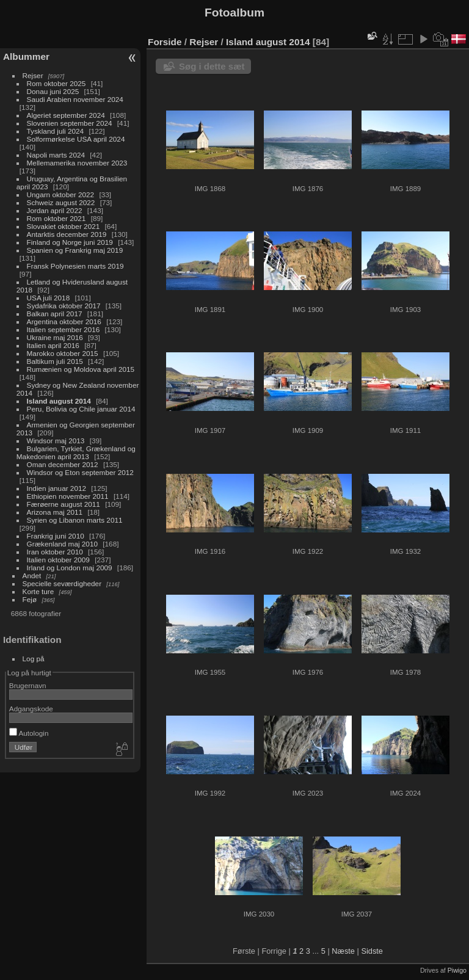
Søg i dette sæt (212, 66)
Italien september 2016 (64, 329)
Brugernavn (28, 685)
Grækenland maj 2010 (62, 544)
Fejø (30, 599)
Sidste (372, 951)
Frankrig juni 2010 (56, 536)
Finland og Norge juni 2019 (70, 242)
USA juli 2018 (49, 298)
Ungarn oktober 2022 (61, 194)
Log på (34, 659)
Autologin (29, 733)
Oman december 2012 (63, 464)
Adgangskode (31, 709)
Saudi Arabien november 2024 (75, 99)
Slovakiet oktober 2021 (64, 226)
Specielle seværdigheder (62, 583)
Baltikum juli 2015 (55, 361)
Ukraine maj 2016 (55, 337)
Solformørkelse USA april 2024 (76, 139)
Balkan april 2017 (55, 314)
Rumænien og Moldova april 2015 (81, 369)
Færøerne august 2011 (64, 504)
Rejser (33, 75)
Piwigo (457, 970)
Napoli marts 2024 (56, 155)
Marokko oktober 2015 (63, 353)
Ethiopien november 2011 (68, 496)
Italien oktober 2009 (58, 560)
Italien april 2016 (53, 345)
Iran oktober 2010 (55, 552)
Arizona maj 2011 (55, 512)
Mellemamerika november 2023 (77, 163)
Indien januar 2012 (56, 488)
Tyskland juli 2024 (56, 131)
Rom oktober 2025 (56, 83)
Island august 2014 (59, 401)
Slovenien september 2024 (70, 123)
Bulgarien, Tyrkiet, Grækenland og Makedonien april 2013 (76, 452)
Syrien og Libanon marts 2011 (75, 520)
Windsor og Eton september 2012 (80, 472)
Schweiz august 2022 (61, 202)
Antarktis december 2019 (67, 234)
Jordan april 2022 (55, 210)
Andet (32, 575)
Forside (165, 42)
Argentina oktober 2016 (64, 321)
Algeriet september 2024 (66, 115)
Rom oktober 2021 (56, 218)
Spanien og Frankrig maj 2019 (75, 250)
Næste (343, 951)
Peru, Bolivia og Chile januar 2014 (81, 409)
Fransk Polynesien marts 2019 (75, 266)
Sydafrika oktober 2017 (64, 306)
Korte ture (38, 591)
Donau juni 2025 (53, 91)
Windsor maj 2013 (56, 441)
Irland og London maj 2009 (70, 568)
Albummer (26, 56)
